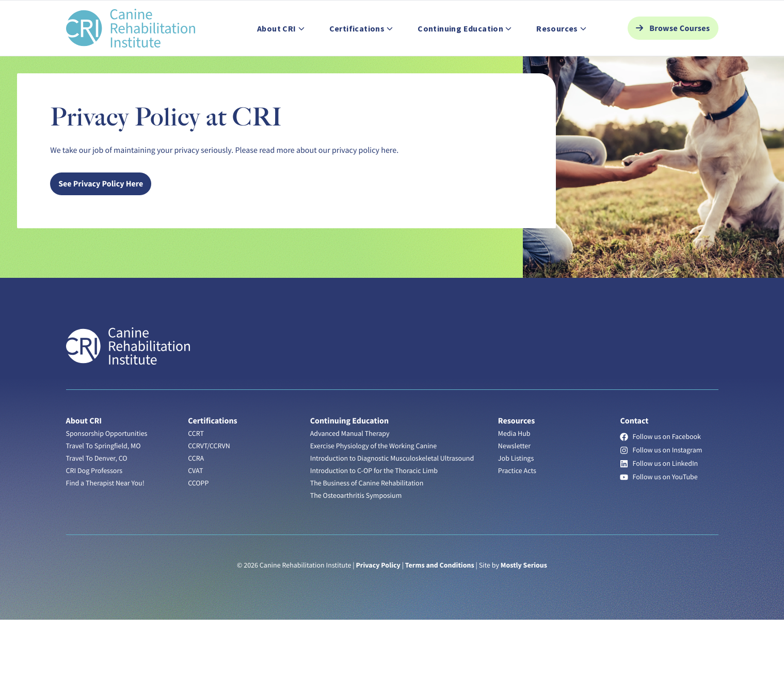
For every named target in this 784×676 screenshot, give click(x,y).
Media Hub (514, 490)
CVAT (195, 527)
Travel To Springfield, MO (103, 502)
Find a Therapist (92, 12)
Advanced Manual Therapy (350, 490)
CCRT (196, 490)
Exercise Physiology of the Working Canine (373, 502)
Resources (517, 477)
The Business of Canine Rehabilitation (367, 539)
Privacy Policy (378, 621)
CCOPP (198, 539)
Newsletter (514, 502)
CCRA (196, 514)
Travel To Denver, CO (97, 514)
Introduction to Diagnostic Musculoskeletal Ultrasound (392, 514)
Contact (254, 12)
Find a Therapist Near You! (105, 539)
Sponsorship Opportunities (107, 490)
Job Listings (152, 12)
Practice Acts (517, 527)
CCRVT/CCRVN (209, 502)
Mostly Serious (524, 621)
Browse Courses (679, 52)
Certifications (213, 477)
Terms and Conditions (440, 621)
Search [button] (695, 12)
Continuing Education (349, 477)
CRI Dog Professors (94, 527)
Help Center (207, 12)
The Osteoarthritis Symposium (356, 552)
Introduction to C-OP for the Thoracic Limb (374, 527)
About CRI (84, 477)
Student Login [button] (633, 12)
